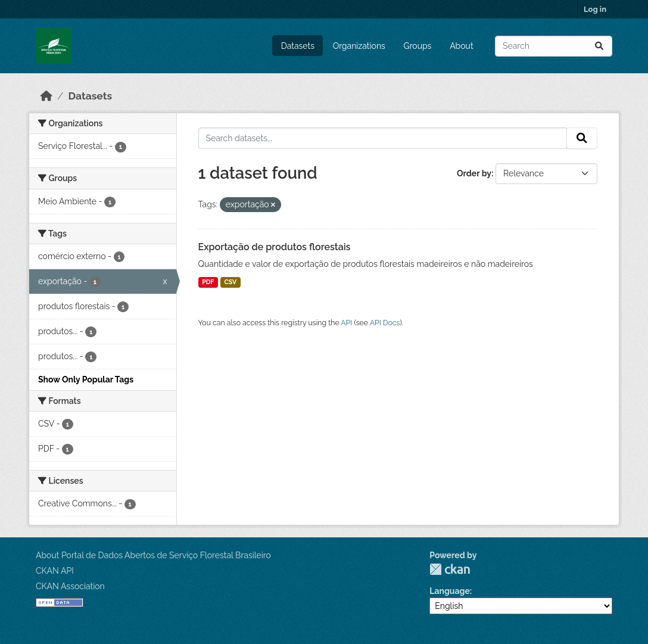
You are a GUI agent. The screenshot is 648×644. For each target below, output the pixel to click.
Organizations (359, 46)
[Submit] (599, 46)
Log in (595, 9)
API (346, 323)
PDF (208, 282)
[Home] (46, 96)
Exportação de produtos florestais (275, 247)
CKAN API (55, 571)
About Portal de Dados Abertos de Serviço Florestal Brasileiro (153, 555)
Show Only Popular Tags (86, 379)
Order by (474, 173)
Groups (418, 46)
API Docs (385, 323)
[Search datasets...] (554, 46)
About (461, 46)
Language (450, 591)
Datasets (298, 46)
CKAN (450, 569)
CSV (231, 282)
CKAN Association (70, 586)
